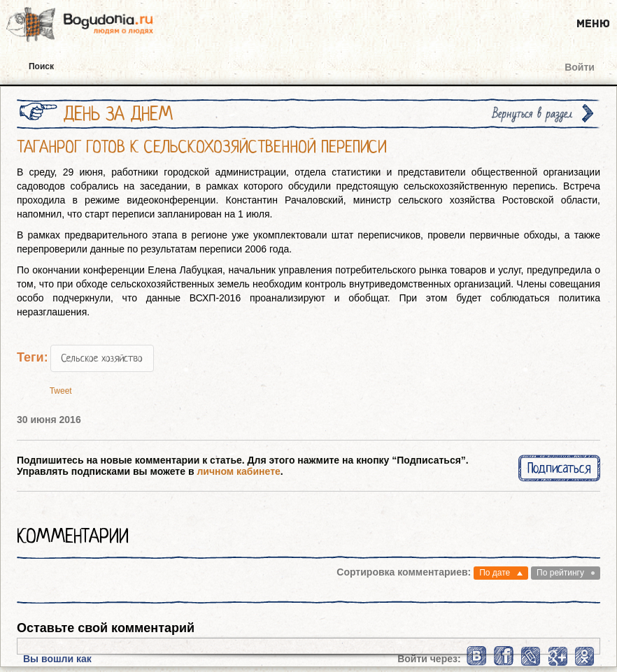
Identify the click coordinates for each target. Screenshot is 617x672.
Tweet (61, 391)
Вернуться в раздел (532, 114)
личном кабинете (238, 471)
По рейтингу (560, 573)
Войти (580, 67)
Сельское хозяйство (102, 358)
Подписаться (559, 468)
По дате (495, 573)
